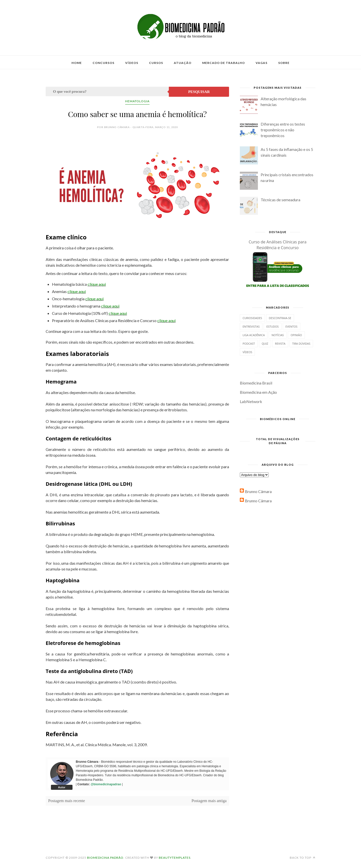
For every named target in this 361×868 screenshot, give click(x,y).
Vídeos (132, 63)
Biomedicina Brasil (256, 383)
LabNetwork (251, 401)
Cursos (156, 63)
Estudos (273, 326)
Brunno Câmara (258, 491)
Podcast (249, 344)
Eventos (292, 326)
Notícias (278, 335)
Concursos (103, 63)
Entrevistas (251, 326)
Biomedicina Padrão (105, 858)
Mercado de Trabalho (224, 63)
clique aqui (97, 284)
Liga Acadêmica (254, 335)
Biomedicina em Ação (258, 392)
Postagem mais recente (67, 801)
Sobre (284, 63)
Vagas (262, 63)
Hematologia (137, 101)
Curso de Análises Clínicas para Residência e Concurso (278, 245)
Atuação (183, 63)
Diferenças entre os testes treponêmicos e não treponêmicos (283, 130)
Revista (280, 344)
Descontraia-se (280, 318)
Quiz (265, 344)
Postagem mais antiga (209, 801)
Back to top (303, 858)
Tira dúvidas (301, 344)
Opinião (296, 335)
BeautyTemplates (175, 858)
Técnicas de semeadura (280, 200)
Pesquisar (199, 92)
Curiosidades (252, 318)
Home (77, 63)
